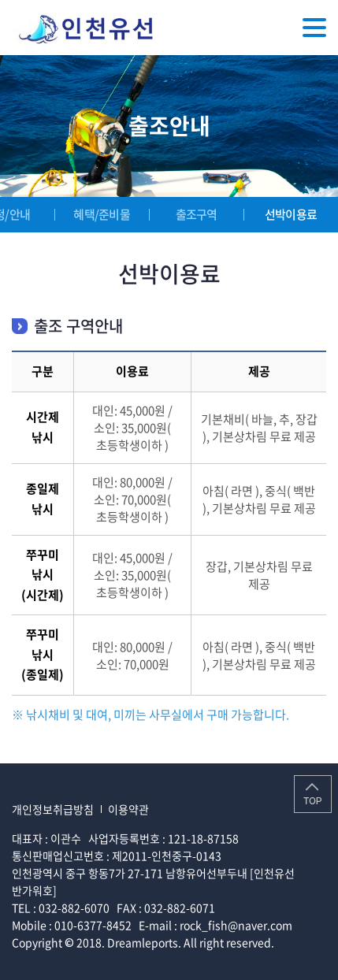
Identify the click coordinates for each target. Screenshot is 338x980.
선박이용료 (291, 214)
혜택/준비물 (102, 214)
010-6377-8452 (93, 925)
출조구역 (197, 214)
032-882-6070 (74, 908)
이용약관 (128, 809)
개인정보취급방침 (53, 809)
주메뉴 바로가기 (0, 0)
